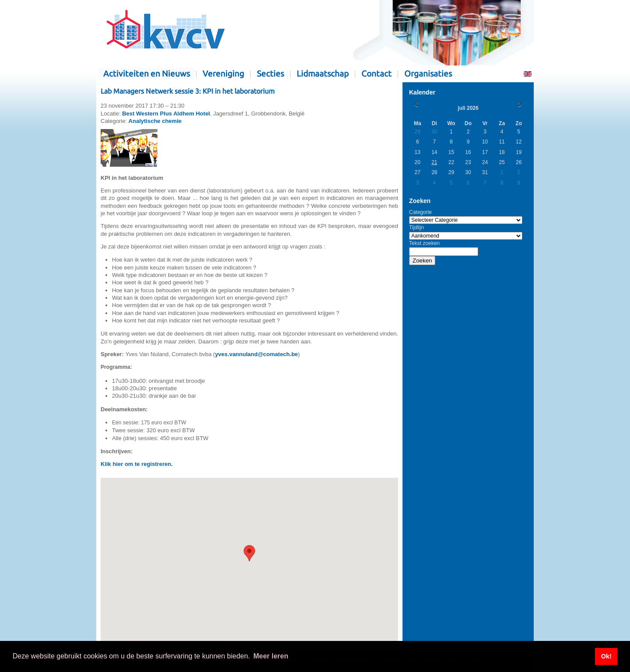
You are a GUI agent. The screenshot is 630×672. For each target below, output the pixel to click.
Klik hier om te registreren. (137, 464)
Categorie (420, 212)
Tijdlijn (416, 227)
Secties (270, 74)
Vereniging (223, 74)
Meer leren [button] (271, 656)
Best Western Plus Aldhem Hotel (166, 114)
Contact (376, 74)
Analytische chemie (155, 121)
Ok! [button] (606, 656)
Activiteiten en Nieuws (147, 74)
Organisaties (428, 74)
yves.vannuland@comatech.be (256, 354)
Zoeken (422, 261)
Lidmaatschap (323, 74)
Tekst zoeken (424, 243)
